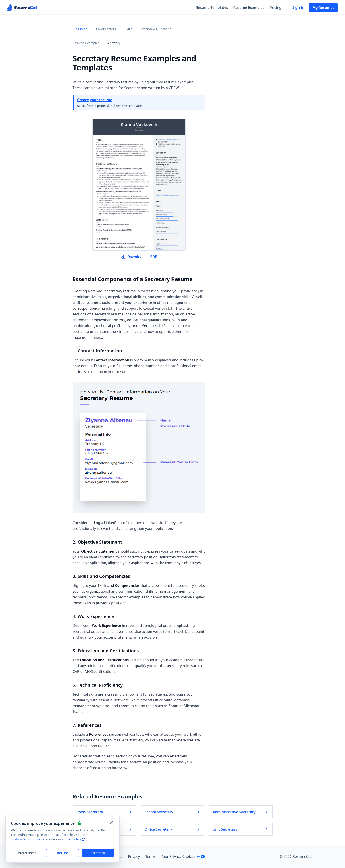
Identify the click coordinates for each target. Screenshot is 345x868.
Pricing (276, 8)
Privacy (134, 856)
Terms (150, 856)
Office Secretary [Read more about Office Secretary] (172, 829)
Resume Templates (212, 8)
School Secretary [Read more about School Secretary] (172, 812)
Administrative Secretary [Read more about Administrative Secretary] (241, 812)
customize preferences (28, 839)
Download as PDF (139, 257)
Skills (128, 29)
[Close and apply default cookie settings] (111, 823)
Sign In (298, 8)
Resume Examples (249, 8)
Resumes (80, 29)
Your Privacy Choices (183, 856)
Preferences (27, 853)
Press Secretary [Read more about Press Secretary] (104, 812)
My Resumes (323, 8)
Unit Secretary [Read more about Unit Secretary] (241, 829)
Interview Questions (156, 29)
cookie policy (73, 839)
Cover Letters (106, 29)
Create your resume (95, 100)
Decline (63, 853)
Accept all (98, 853)
